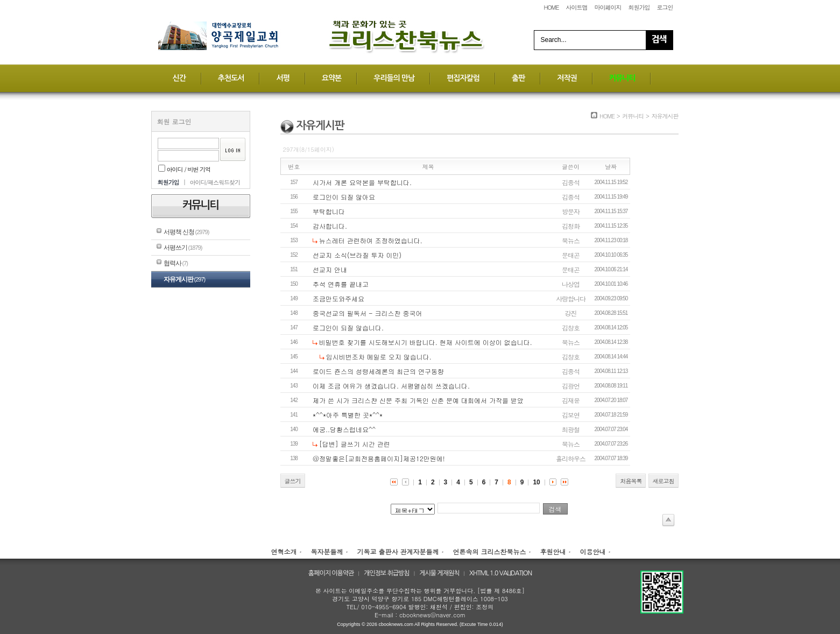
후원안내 (553, 551)
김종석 (571, 182)
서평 (283, 78)
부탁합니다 (329, 211)
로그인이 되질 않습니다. (348, 327)
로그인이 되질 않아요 (344, 197)
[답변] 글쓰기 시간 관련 (355, 444)
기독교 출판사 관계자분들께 (398, 551)
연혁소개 (284, 551)
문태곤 (571, 255)
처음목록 (631, 481)
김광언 (571, 386)
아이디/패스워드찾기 (215, 182)
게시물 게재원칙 (439, 573)
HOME (551, 7)
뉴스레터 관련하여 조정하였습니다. (371, 240)
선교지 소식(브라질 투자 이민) (357, 255)
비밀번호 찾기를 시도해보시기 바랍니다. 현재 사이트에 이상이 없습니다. (426, 342)
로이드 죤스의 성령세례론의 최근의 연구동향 (378, 371)
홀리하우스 (571, 458)
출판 (518, 78)
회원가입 (639, 7)
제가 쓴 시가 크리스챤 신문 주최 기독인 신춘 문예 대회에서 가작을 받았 (418, 400)
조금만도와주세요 (338, 298)
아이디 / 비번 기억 (185, 169)
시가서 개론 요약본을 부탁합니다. (362, 182)
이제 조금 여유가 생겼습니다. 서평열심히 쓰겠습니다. (391, 386)
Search (659, 40)
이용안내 (593, 551)
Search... (554, 40)
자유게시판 (185, 279)
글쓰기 (293, 481)
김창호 (571, 327)
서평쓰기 (183, 248)
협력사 (176, 263)
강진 (571, 313)
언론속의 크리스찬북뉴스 (490, 551)
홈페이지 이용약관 (331, 573)
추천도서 (231, 78)
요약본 (331, 78)
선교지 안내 (330, 269)
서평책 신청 (186, 232)
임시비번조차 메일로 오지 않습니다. (379, 357)
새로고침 (663, 481)
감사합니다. (330, 226)
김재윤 (571, 400)
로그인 (665, 7)
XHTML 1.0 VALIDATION (500, 573)
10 (536, 482)
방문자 (571, 211)
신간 (179, 78)
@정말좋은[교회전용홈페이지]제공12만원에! (379, 458)
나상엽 (571, 284)
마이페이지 (608, 7)
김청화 (571, 226)
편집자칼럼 (463, 78)
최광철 (571, 429)
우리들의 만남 (394, 78)
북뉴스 (571, 240)
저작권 (567, 78)
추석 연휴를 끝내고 (341, 284)
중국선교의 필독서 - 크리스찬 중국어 (367, 313)
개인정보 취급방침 (387, 573)
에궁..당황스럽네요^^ (344, 429)
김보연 (571, 415)
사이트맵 (576, 7)
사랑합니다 (571, 298)
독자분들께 (327, 551)
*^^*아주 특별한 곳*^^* (348, 415)
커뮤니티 (622, 78)
